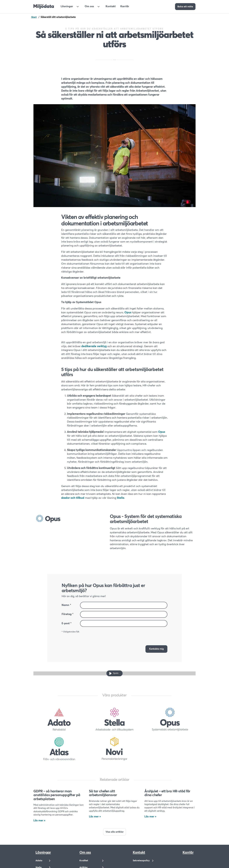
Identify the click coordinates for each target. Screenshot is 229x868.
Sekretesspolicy (141, 861)
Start (34, 17)
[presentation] (145, 636)
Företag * (67, 614)
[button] (156, 649)
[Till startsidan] (44, 7)
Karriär (125, 6)
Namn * (66, 605)
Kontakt (111, 6)
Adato (39, 861)
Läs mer (38, 821)
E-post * (67, 623)
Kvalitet (84, 861)
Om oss (89, 6)
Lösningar (67, 6)
